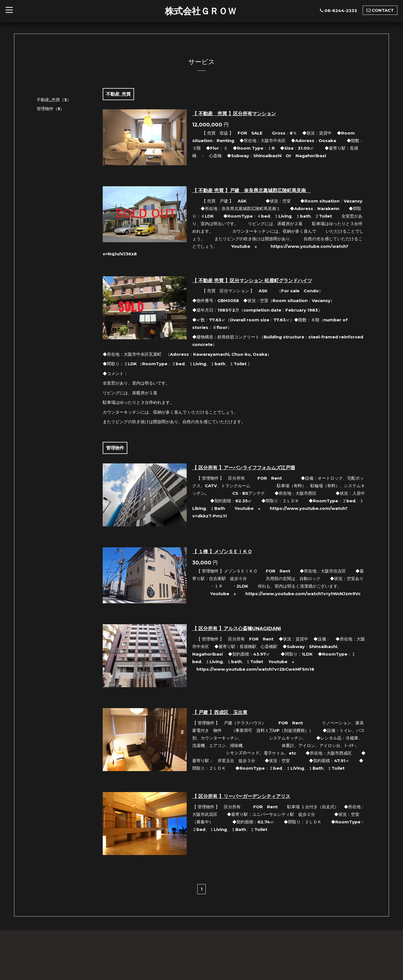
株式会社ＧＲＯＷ (201, 11)
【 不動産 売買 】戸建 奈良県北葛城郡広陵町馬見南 (251, 190)
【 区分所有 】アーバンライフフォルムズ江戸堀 (244, 468)
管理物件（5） (51, 109)
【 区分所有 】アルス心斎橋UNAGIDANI (237, 628)
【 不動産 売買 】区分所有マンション (234, 114)
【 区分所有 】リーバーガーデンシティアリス (241, 796)
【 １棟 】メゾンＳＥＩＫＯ (222, 552)
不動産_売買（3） (54, 100)
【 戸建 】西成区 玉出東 (220, 712)
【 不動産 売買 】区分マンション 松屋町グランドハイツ (252, 281)
